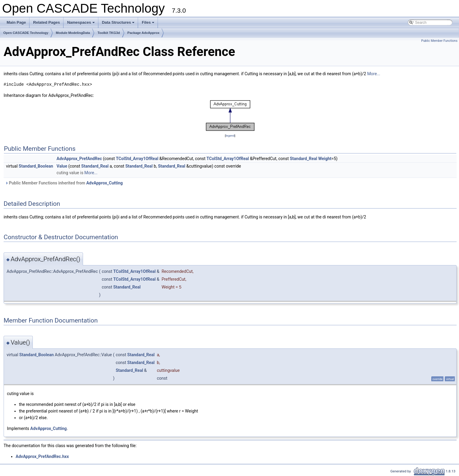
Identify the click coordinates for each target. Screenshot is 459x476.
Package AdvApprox (144, 33)
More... (374, 74)
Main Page (16, 22)
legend (230, 136)
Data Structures (119, 24)
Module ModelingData (73, 33)
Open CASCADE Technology (26, 33)
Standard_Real (303, 159)
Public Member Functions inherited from (64, 183)
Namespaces (81, 24)
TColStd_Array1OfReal (137, 159)
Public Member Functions (439, 41)
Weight (325, 159)
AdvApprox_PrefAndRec (79, 159)
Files (148, 24)
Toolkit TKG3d (109, 33)
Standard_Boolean (36, 166)
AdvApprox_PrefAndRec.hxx (42, 456)
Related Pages (46, 22)
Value (62, 166)
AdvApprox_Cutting (105, 183)
